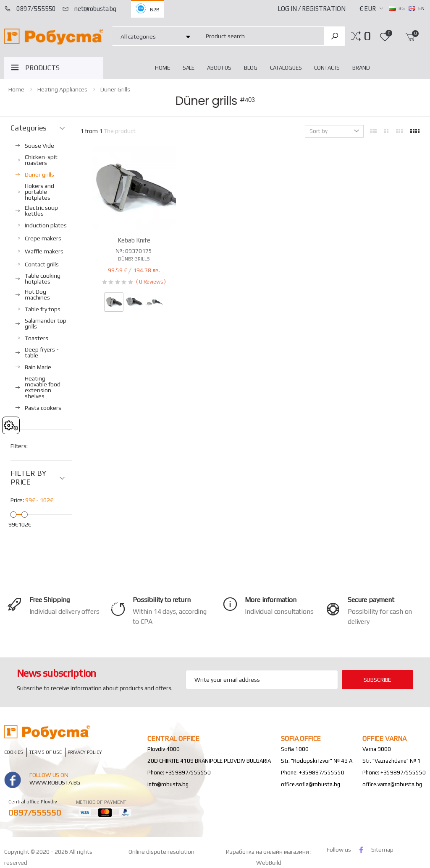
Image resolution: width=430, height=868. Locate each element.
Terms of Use (45, 752)
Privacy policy (85, 752)
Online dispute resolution (161, 852)
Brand (361, 68)
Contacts (327, 68)
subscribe (378, 680)
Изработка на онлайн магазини (268, 852)
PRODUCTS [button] (42, 68)
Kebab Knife (134, 240)
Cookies (14, 752)
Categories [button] (29, 128)
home (162, 68)
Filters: (19, 446)
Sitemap (382, 850)
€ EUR (368, 9)
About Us (219, 68)
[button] (367, 36)
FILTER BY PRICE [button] (28, 478)
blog (250, 68)
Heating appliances (62, 89)
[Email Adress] (262, 680)
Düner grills (115, 89)
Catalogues (286, 68)
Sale (189, 68)
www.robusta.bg (55, 782)
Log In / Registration (312, 9)
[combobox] (260, 36)
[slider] (13, 514)
